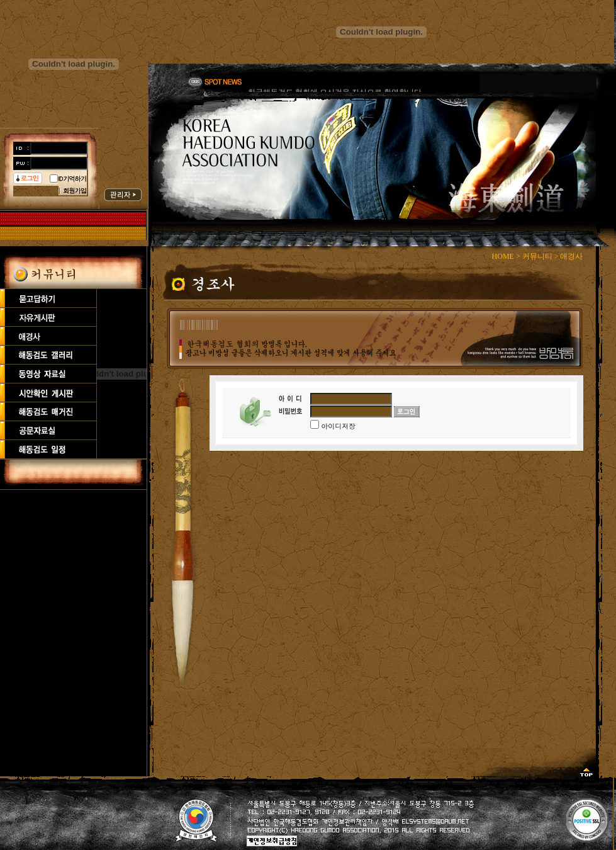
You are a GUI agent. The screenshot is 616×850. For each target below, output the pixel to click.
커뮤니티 (537, 256)
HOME (503, 256)
